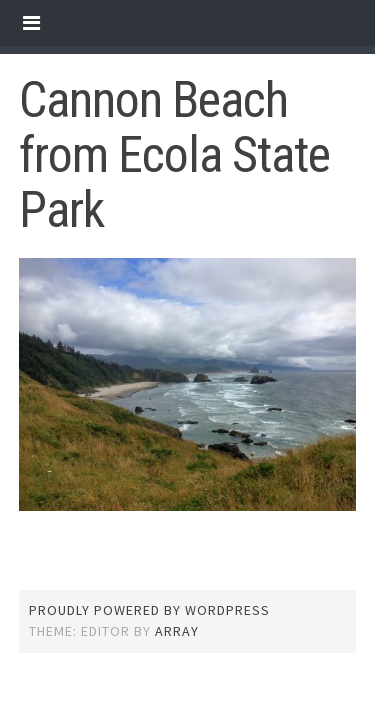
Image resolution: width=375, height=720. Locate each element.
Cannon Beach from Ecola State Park (174, 155)
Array (177, 631)
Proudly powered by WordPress (149, 610)
